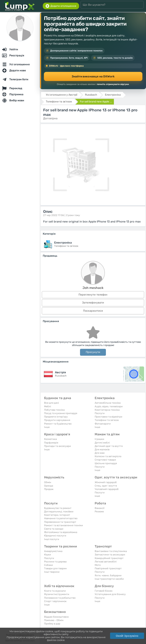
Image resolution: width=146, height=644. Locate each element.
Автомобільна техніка (108, 403)
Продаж (49, 489)
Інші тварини (52, 572)
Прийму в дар (52, 624)
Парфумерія (51, 443)
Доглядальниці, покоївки (59, 512)
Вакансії (100, 508)
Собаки (48, 565)
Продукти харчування (57, 420)
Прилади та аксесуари (58, 446)
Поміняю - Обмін (54, 620)
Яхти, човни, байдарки (108, 575)
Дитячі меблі (102, 443)
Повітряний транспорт (108, 568)
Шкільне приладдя (106, 463)
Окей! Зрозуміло (127, 636)
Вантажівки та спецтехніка (111, 551)
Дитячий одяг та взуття (109, 446)
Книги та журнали (55, 591)
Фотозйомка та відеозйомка (61, 532)
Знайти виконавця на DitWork (93, 76)
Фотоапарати (103, 424)
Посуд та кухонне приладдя (61, 413)
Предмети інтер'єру (56, 417)
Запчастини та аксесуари (110, 555)
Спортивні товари (105, 460)
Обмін (48, 482)
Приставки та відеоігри (108, 417)
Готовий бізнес (104, 591)
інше (97, 496)
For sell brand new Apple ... (96, 102)
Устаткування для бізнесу (110, 594)
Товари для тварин (55, 568)
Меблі (48, 406)
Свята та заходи (54, 529)
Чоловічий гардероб (107, 489)
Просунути (93, 352)
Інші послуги (52, 539)
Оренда (49, 486)
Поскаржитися (93, 311)
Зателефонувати (93, 303)
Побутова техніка (54, 410)
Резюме (99, 512)
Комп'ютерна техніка (107, 410)
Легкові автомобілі (106, 562)
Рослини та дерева (55, 562)
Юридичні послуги (55, 536)
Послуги (100, 413)
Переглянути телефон (93, 295)
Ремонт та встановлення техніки (63, 525)
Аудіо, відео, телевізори (109, 406)
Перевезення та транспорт (60, 522)
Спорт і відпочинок (55, 601)
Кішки (48, 555)
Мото (98, 565)
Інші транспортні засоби (109, 579)
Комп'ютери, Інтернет (57, 515)
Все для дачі (51, 403)
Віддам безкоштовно (56, 617)
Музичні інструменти (57, 594)
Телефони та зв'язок (107, 420)
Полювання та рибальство (60, 598)
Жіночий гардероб (106, 482)
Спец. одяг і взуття (106, 486)
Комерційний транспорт (109, 558)
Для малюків (102, 449)
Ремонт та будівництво (58, 424)
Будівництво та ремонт (58, 508)
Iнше (47, 427)
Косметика (50, 439)
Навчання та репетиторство (61, 518)
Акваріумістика (53, 551)
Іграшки (99, 439)
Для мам (100, 453)
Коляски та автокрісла (108, 456)
